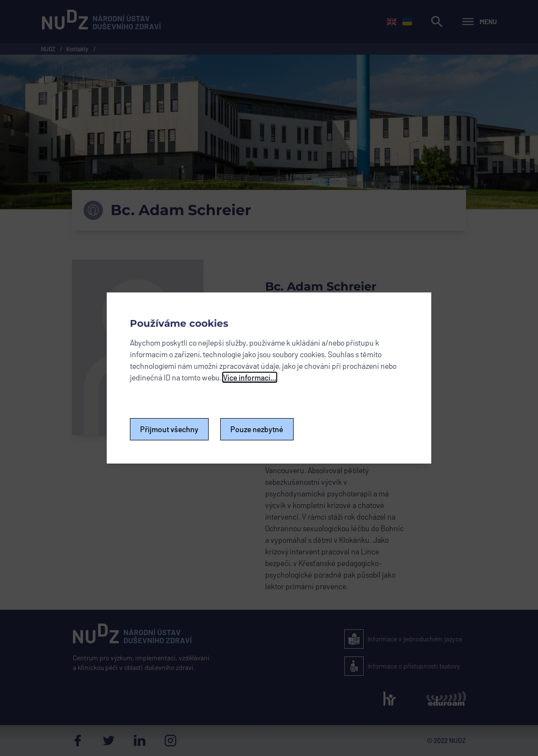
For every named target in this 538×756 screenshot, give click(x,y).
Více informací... (250, 377)
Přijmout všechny (169, 429)
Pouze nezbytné (257, 429)
